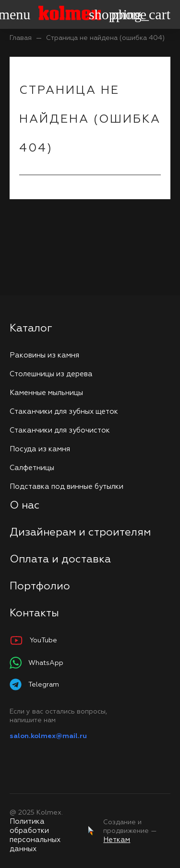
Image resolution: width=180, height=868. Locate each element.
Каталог (31, 329)
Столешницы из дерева (51, 374)
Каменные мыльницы (46, 393)
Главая (21, 38)
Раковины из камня (44, 355)
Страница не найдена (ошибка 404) (105, 38)
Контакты (34, 613)
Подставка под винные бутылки (66, 487)
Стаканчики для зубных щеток (64, 412)
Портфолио (40, 587)
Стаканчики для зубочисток (60, 430)
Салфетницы (32, 468)
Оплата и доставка (60, 560)
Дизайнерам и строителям (80, 533)
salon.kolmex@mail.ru (48, 736)
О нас (25, 506)
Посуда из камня (40, 449)
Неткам (117, 840)
